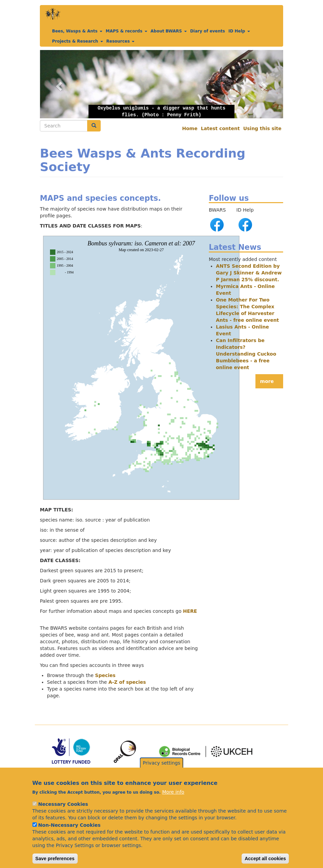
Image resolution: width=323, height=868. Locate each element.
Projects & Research (78, 41)
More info (173, 802)
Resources (121, 41)
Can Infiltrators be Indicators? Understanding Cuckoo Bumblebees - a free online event (246, 354)
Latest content (220, 128)
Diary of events (208, 31)
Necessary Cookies (63, 814)
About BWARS (169, 31)
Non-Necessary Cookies (69, 835)
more (267, 381)
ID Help (239, 31)
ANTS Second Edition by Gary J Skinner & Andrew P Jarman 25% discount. (249, 273)
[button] (161, 84)
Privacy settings (162, 773)
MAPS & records (127, 31)
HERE (190, 611)
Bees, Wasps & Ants (77, 31)
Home (190, 128)
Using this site (262, 128)
